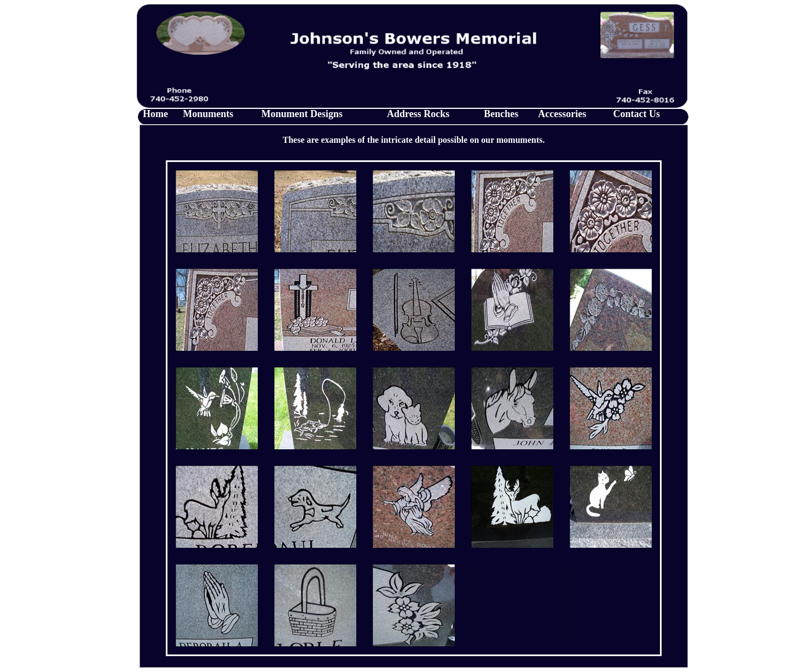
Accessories (562, 114)
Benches (501, 114)
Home (155, 114)
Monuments (208, 114)
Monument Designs (302, 114)
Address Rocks (418, 114)
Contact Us (637, 114)
